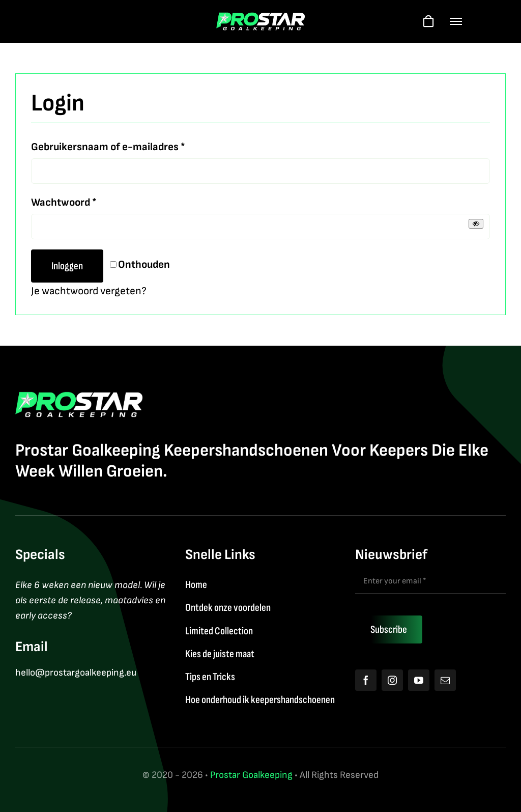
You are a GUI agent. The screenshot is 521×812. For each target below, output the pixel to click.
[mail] (445, 680)
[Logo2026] (261, 18)
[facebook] (366, 680)
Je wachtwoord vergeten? (89, 291)
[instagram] (392, 680)
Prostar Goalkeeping (251, 775)
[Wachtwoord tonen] (476, 224)
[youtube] (419, 680)
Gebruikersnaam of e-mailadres (108, 146)
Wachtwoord (64, 201)
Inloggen (67, 266)
